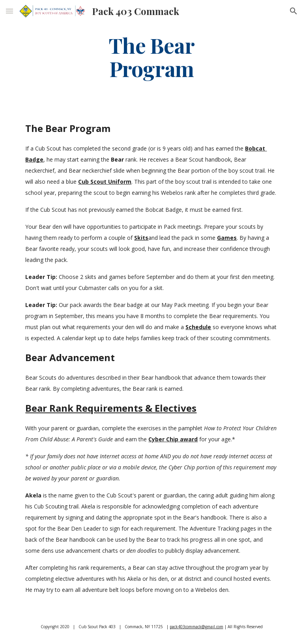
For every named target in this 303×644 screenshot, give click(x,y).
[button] (9, 11)
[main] (151, 56)
